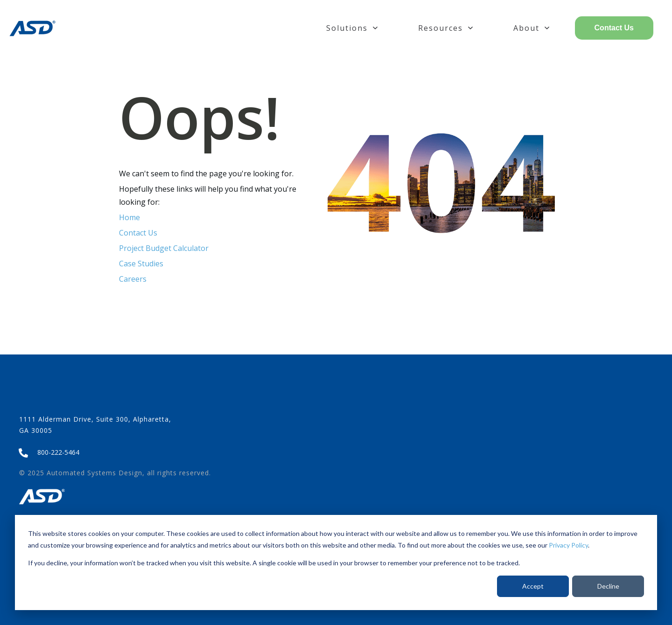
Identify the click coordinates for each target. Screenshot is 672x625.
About (531, 28)
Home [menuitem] (129, 217)
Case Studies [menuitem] (141, 264)
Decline (608, 586)
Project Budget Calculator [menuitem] (164, 248)
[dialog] (336, 562)
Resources (445, 28)
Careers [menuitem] (133, 279)
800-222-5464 (58, 452)
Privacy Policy (568, 545)
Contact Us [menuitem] (138, 233)
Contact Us (614, 28)
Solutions (352, 28)
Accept (533, 586)
